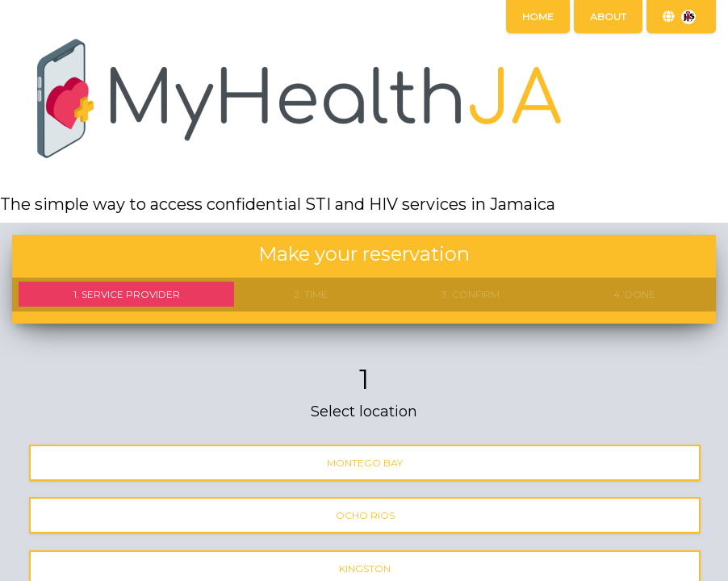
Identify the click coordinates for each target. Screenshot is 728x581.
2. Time (311, 294)
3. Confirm (471, 294)
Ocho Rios (365, 515)
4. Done (634, 294)
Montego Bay (365, 463)
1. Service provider (127, 294)
